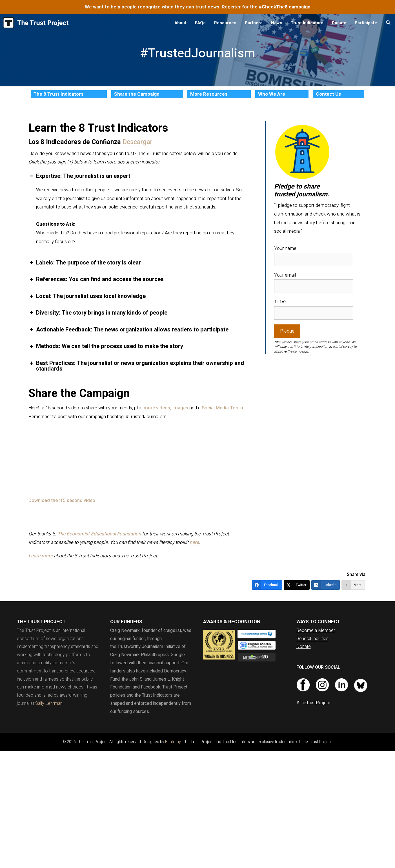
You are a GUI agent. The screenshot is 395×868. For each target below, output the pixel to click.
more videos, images (166, 408)
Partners (254, 23)
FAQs (200, 23)
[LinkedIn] (326, 585)
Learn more (41, 556)
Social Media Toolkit (223, 408)
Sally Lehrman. (49, 703)
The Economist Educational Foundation (99, 534)
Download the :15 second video (62, 500)
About (180, 23)
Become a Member (316, 631)
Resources (225, 23)
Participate (366, 23)
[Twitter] (297, 585)
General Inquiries (312, 639)
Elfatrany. (173, 742)
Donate (339, 23)
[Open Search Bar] (388, 23)
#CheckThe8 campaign (285, 7)
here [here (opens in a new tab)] (194, 542)
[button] (138, 176)
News (277, 23)
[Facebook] (267, 585)
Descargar (137, 142)
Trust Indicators (307, 23)
